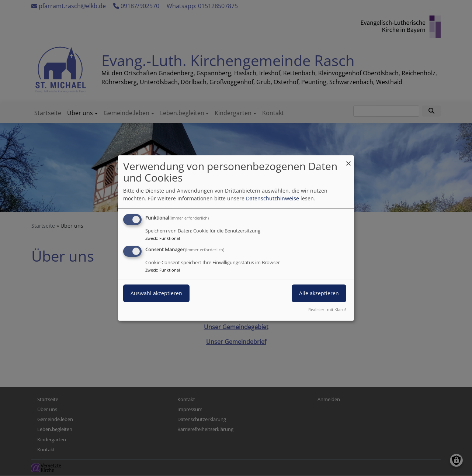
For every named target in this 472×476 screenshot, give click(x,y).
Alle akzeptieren (319, 293)
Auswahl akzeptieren (156, 293)
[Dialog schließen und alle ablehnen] (348, 160)
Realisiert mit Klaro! (327, 309)
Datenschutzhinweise (273, 198)
